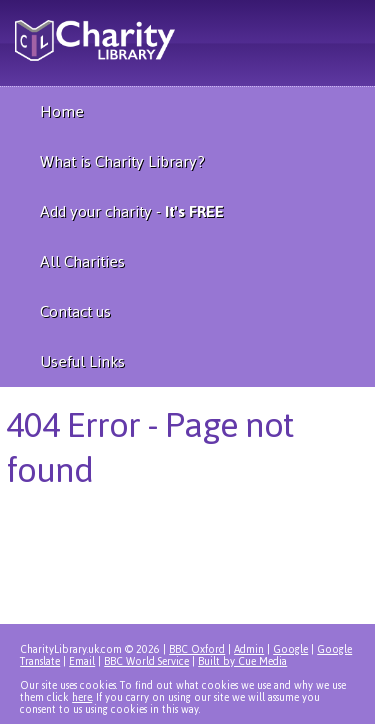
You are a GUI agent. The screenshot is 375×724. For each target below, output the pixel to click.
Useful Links (82, 361)
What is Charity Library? (122, 161)
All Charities (82, 261)
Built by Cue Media (242, 661)
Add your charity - (132, 211)
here (82, 697)
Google (290, 649)
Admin (249, 649)
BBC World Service (146, 661)
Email (82, 661)
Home (62, 111)
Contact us (75, 311)
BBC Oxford (197, 649)
